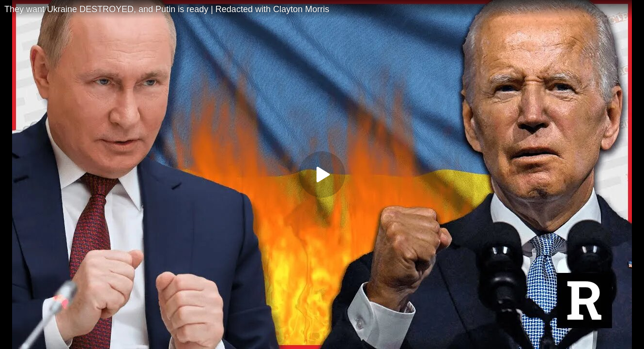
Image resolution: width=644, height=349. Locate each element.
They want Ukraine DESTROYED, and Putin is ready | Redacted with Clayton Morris (167, 9)
